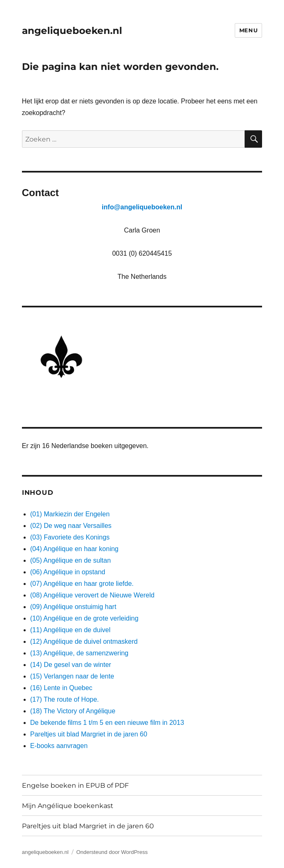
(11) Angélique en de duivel (70, 630)
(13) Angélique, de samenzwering (79, 653)
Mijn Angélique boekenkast (68, 806)
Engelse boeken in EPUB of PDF (75, 785)
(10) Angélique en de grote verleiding (84, 618)
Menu (248, 30)
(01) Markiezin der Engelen (70, 514)
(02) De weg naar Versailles (71, 526)
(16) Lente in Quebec (61, 688)
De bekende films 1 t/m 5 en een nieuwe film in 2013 (107, 723)
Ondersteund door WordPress (112, 852)
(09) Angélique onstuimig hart (73, 607)
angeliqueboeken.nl (72, 31)
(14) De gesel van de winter (71, 665)
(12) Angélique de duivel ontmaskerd (84, 641)
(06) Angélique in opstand (68, 572)
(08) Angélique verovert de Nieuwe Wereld (92, 595)
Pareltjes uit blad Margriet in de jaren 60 (89, 734)
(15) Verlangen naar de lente (72, 676)
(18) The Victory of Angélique (73, 711)
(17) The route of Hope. (65, 699)
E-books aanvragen (59, 746)
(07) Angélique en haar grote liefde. (82, 584)
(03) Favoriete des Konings (70, 537)
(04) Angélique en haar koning (75, 549)
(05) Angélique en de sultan (71, 560)
